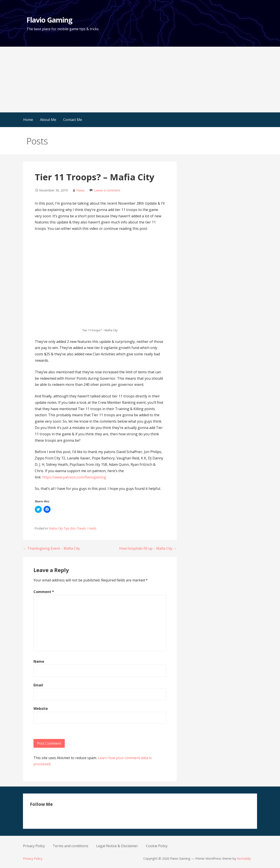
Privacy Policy (34, 846)
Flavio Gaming (49, 20)
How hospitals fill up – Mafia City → (148, 548)
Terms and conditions (71, 846)
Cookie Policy (157, 846)
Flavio (80, 190)
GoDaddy (244, 858)
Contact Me (73, 120)
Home (28, 120)
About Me (48, 120)
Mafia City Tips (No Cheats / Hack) (73, 528)
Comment (44, 592)
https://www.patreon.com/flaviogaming (74, 477)
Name (39, 661)
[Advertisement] (140, 80)
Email (38, 685)
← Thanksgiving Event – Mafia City (51, 548)
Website (41, 709)
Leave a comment (107, 190)
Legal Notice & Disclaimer (117, 846)
